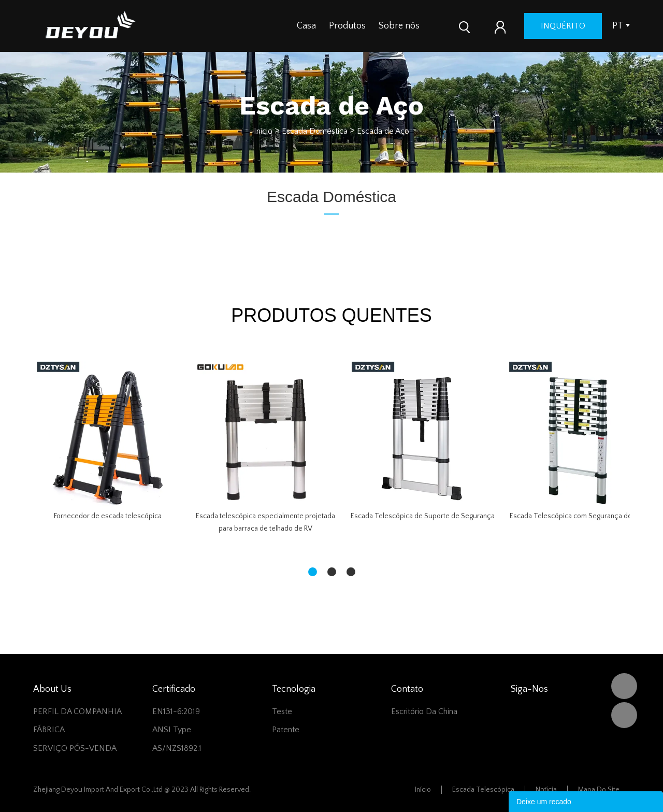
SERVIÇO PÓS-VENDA (75, 748)
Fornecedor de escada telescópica (108, 516)
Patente (286, 730)
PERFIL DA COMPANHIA (77, 711)
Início (263, 131)
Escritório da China (424, 711)
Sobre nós (399, 26)
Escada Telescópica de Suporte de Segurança (423, 516)
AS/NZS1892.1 (177, 748)
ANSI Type (172, 730)
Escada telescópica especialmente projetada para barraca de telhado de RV (265, 522)
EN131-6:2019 (176, 711)
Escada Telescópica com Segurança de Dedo (580, 516)
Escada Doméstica (315, 131)
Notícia (546, 790)
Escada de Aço (383, 131)
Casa (306, 26)
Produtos (347, 26)
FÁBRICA (49, 730)
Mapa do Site (599, 790)
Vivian (624, 715)
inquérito (590, 26)
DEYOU (624, 686)
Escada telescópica (483, 790)
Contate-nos (458, 26)
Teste (282, 711)
